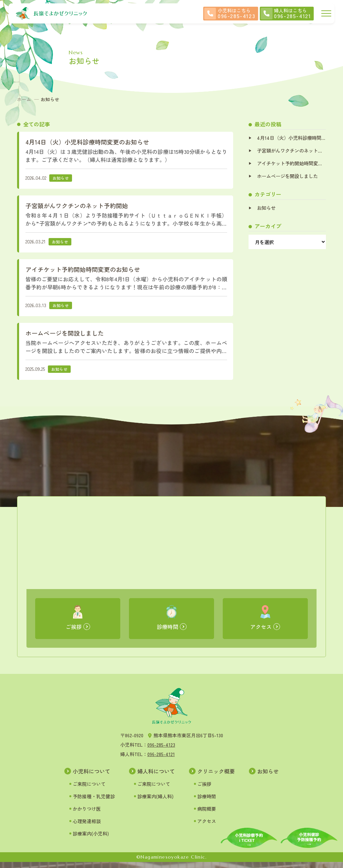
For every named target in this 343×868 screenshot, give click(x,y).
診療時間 (207, 802)
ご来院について (89, 790)
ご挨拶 (204, 790)
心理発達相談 (87, 827)
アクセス (207, 827)
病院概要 (207, 814)
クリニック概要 (216, 777)
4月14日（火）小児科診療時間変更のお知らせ (291, 138)
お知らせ (266, 209)
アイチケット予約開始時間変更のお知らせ (291, 164)
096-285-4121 (161, 760)
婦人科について (156, 777)
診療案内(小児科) (91, 839)
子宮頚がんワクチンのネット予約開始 (291, 151)
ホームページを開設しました (287, 177)
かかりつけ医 (87, 814)
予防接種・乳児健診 (94, 802)
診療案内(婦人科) (155, 802)
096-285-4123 (161, 751)
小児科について (91, 777)
